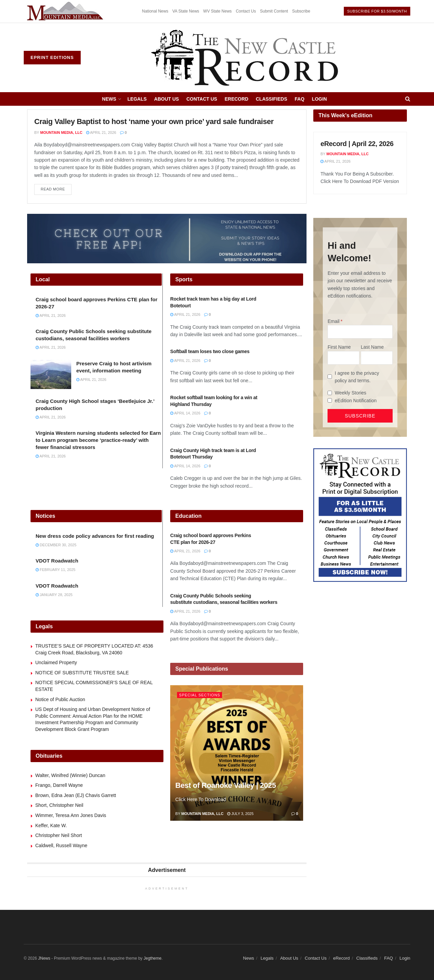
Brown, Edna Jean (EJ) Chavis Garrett (76, 795)
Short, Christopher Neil (59, 805)
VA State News (186, 11)
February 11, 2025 (55, 570)
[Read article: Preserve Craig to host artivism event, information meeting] (51, 374)
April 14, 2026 (185, 413)
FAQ (300, 99)
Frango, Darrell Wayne (59, 785)
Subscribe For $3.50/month (377, 11)
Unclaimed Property (56, 662)
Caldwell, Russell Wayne (61, 845)
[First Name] (343, 358)
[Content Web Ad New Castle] (360, 515)
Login (319, 99)
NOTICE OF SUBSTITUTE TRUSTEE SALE (82, 673)
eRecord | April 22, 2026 (357, 144)
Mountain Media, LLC (61, 132)
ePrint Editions (52, 57)
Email (333, 321)
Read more (56, 188)
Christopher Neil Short (59, 835)
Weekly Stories (350, 393)
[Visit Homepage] (245, 58)
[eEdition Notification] (330, 400)
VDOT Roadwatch (57, 561)
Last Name (372, 347)
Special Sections (200, 695)
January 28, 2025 (54, 595)
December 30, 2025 (56, 545)
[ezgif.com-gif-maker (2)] (167, 238)
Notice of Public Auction (60, 699)
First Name (339, 347)
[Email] (360, 332)
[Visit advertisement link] (66, 11)
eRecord (236, 99)
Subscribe (301, 11)
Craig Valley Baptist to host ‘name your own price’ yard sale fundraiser (154, 121)
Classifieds (271, 99)
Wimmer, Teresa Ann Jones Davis (71, 815)
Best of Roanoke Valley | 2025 (226, 785)
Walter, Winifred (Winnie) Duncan (70, 775)
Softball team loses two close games (210, 351)
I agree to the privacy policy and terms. (357, 377)
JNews (44, 958)
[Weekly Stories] (330, 393)
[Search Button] (408, 99)
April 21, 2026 (101, 132)
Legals (137, 99)
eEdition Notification (356, 401)
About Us (167, 99)
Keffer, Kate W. (51, 825)
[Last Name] (377, 358)
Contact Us (246, 11)
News (109, 99)
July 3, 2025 (240, 814)
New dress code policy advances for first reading (95, 536)
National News (155, 11)
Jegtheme (152, 958)
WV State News (217, 11)
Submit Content (274, 11)
